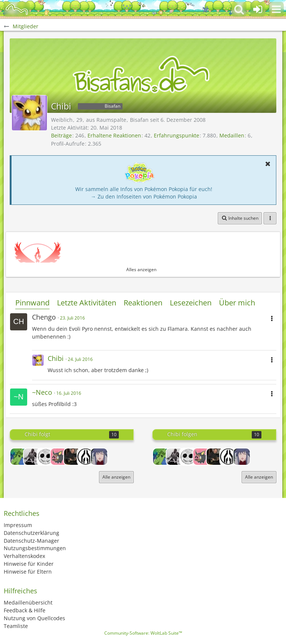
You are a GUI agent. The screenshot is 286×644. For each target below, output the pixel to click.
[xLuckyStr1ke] (19, 457)
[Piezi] (45, 457)
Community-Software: (143, 633)
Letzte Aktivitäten (87, 303)
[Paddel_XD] (59, 457)
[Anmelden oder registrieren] (258, 9)
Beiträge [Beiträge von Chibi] (61, 135)
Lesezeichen (191, 303)
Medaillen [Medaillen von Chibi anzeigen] (232, 135)
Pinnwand (32, 303)
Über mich (237, 303)
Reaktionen (143, 303)
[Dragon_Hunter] (32, 457)
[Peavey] (72, 457)
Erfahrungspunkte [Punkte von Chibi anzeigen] (177, 135)
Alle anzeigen (116, 477)
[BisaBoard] (17, 9)
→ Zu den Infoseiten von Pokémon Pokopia (144, 196)
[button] (276, 9)
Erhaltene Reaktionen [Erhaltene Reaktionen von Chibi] (114, 135)
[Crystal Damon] (99, 457)
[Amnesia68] (86, 457)
